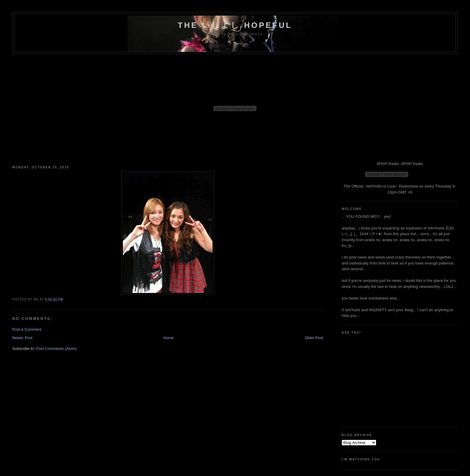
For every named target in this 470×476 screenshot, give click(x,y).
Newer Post (22, 338)
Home (169, 338)
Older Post (314, 338)
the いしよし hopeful (235, 25)
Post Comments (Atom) (56, 349)
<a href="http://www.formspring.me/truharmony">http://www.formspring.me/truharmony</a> (369, 378)
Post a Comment (27, 329)
